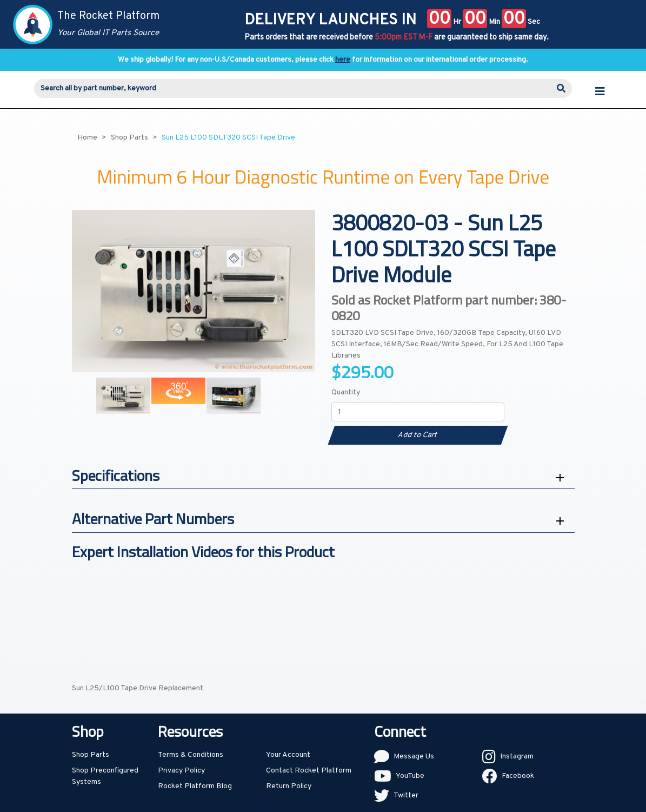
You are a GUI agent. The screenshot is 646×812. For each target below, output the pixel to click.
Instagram (517, 757)
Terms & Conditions (191, 755)
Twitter (406, 796)
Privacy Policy (181, 771)
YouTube (410, 776)
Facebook (518, 776)
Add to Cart (418, 435)
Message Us (414, 757)
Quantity (346, 392)
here (343, 60)
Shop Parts (91, 755)
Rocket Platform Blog (195, 786)
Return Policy (289, 786)
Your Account (288, 755)
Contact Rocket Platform (309, 771)
